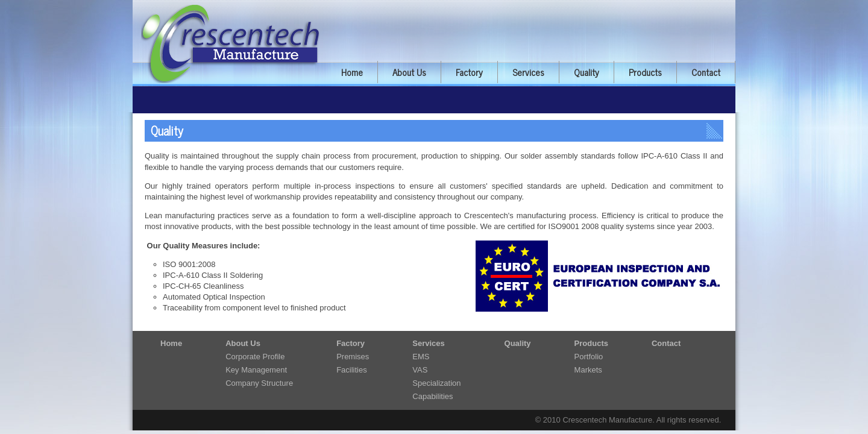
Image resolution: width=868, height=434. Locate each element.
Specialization (436, 383)
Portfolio (589, 357)
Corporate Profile (255, 357)
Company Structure (259, 383)
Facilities (352, 370)
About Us (409, 72)
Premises (353, 357)
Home (352, 72)
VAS (420, 370)
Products (645, 72)
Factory (469, 72)
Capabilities (432, 396)
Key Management (256, 370)
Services (528, 72)
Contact (706, 72)
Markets (588, 370)
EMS (421, 357)
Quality (587, 72)
